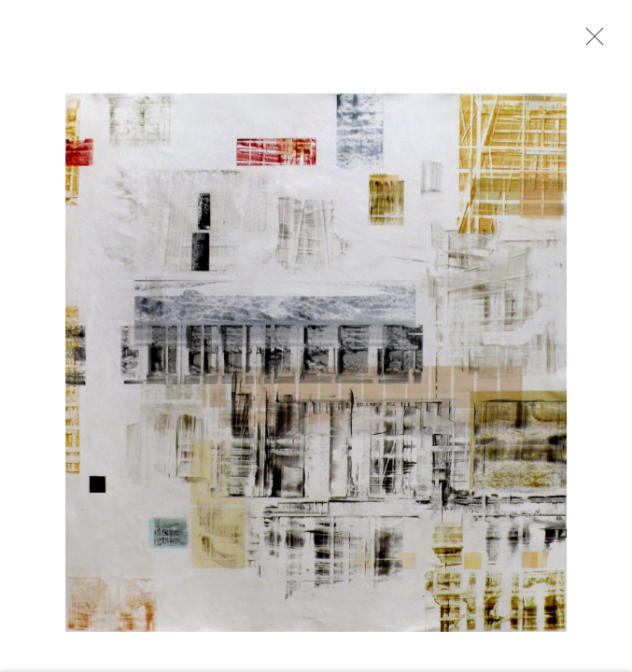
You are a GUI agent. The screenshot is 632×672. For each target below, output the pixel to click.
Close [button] (594, 42)
